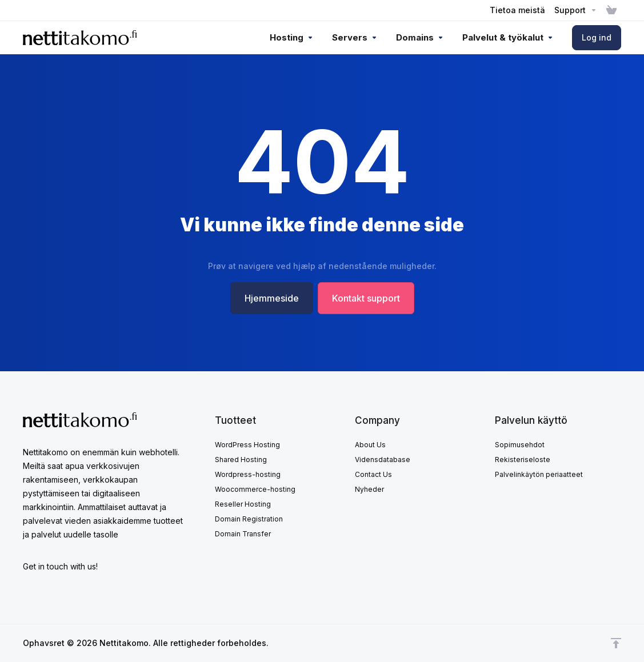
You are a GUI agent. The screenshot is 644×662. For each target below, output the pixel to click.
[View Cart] (611, 10)
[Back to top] (616, 643)
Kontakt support (366, 298)
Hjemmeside (272, 298)
